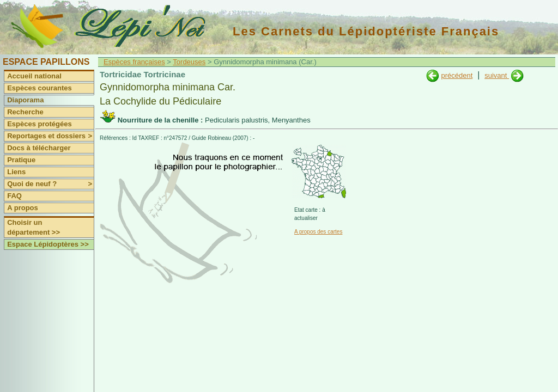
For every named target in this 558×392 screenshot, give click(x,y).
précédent (457, 75)
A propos (23, 208)
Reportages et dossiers (50, 136)
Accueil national (34, 76)
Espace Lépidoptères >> (48, 244)
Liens (16, 172)
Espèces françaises (134, 62)
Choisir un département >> (34, 227)
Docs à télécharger (39, 148)
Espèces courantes (40, 88)
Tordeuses (189, 62)
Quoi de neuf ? (50, 184)
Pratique (21, 160)
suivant (497, 75)
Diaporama (25, 100)
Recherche (25, 112)
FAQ (14, 196)
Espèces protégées (40, 124)
